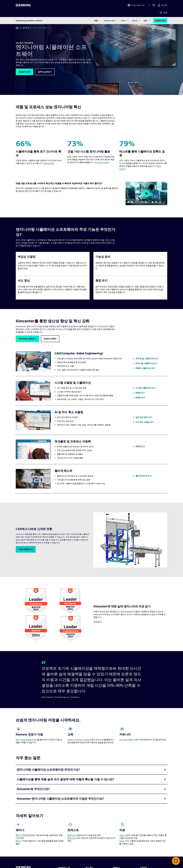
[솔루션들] (26, 28)
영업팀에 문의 (160, 21)
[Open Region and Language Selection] (136, 5)
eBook (122, 835)
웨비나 (19, 835)
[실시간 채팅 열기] (176, 861)
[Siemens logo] (23, 5)
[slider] (135, 202)
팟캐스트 (71, 835)
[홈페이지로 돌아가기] (17, 28)
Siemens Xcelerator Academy (79, 740)
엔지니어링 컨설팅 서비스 (27, 740)
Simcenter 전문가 (127, 740)
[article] (53, 264)
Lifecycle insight (102, 162)
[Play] (129, 202)
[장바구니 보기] (154, 5)
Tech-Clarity (49, 163)
